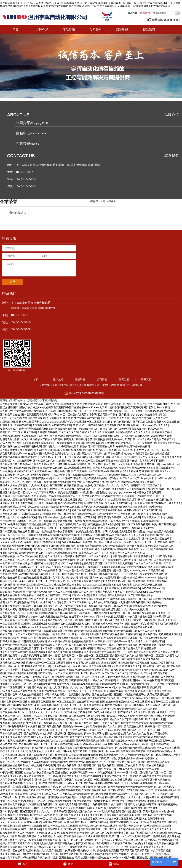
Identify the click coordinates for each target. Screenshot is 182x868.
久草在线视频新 (38, 650)
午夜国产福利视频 (31, 444)
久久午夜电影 (138, 760)
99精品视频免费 (163, 498)
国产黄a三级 (83, 841)
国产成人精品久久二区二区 (44, 792)
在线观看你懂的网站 (79, 693)
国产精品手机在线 (10, 413)
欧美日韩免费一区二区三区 (15, 473)
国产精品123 (174, 831)
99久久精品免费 (132, 469)
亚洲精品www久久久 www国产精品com (41, 625)
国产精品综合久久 (89, 824)
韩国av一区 (139, 678)
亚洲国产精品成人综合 (140, 530)
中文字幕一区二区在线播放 (15, 561)
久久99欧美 (147, 526)
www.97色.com (144, 466)
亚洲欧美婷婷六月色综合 (158, 533)
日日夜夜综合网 (52, 657)
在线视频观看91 (9, 505)
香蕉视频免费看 (9, 654)
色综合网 (82, 696)
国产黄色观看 (26, 778)
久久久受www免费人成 (135, 607)
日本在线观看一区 (99, 749)
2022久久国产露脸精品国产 (140, 615)
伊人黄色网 (173, 834)
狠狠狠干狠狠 (71, 483)
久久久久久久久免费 (138, 732)
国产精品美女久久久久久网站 (16, 448)
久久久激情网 (7, 583)
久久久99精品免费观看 (159, 689)
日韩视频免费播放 (111, 494)
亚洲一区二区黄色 (10, 799)
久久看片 (98, 806)
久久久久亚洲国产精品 (65, 476)
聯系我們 (145, 11)
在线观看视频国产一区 (121, 852)
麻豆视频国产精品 (114, 795)
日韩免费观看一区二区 (31, 551)
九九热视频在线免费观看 (132, 600)
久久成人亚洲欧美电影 (95, 834)
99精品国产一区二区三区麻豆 (98, 473)
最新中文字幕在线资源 (109, 646)
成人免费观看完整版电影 (78, 466)
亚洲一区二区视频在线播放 (63, 526)
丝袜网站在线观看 (53, 820)
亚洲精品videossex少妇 (76, 724)
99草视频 (113, 859)
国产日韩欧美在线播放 (140, 593)
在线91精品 (162, 852)
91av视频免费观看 (89, 494)
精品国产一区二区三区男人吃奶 (127, 551)
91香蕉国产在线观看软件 (68, 834)
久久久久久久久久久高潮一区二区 (152, 561)
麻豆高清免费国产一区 (111, 753)
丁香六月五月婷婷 (110, 721)
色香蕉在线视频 (124, 778)
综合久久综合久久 (138, 639)
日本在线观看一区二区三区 (31, 714)
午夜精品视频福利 (122, 554)
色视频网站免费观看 (82, 639)
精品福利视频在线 (120, 597)
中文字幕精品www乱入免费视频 (18, 696)
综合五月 (69, 778)
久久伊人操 (30, 569)
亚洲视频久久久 (70, 774)
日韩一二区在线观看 (11, 685)
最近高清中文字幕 (94, 703)
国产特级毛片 (74, 448)
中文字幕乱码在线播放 (86, 661)
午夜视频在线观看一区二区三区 (36, 742)
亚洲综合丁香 (157, 639)
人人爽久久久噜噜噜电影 (75, 576)
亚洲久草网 (101, 530)
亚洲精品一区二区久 (118, 569)
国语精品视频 (129, 625)
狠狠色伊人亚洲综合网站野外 (16, 498)
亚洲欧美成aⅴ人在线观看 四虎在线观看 (144, 735)
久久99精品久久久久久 (36, 487)
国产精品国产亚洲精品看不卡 (161, 838)
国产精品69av (29, 455)
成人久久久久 (161, 423)
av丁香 (150, 788)
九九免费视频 (105, 434)
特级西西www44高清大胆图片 (85, 760)
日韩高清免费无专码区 (34, 639)
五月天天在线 (57, 434)
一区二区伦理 (140, 771)
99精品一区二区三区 (11, 771)
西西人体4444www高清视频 (77, 540)
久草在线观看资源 (88, 817)
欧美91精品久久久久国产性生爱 (44, 849)
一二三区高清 (53, 774)
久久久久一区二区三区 (71, 838)
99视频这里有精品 (48, 785)
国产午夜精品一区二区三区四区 (65, 618)
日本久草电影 (7, 714)
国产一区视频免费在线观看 (15, 530)
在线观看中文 (7, 785)
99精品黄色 (167, 678)
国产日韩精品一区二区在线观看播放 (93, 459)
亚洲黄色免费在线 (136, 799)
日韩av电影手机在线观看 (14, 643)
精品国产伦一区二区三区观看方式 (19, 632)
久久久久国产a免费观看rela (15, 707)
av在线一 (38, 675)
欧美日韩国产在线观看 (12, 590)
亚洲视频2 (95, 632)
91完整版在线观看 (68, 636)
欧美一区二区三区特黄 (164, 522)
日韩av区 (66, 749)
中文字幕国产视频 (161, 849)
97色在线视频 (113, 498)
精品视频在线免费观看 (12, 763)
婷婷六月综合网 (9, 579)
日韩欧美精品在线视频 (109, 515)
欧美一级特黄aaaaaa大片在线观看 (157, 409)
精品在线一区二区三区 (12, 480)
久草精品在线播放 (130, 586)
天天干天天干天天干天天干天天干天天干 (130, 785)
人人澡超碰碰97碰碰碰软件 (26, 657)
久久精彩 (82, 522)
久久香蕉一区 (163, 611)
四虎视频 (155, 685)
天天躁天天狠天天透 (11, 540)
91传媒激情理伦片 (50, 540)
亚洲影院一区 (63, 632)
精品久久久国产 (118, 717)
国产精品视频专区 (132, 810)
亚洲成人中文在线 (10, 682)
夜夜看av (39, 448)
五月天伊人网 (149, 515)
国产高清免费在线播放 (137, 753)
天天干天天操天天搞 (87, 739)
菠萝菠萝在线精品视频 (157, 452)
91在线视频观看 (145, 611)
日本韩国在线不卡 (165, 476)
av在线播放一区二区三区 (88, 420)
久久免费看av (171, 622)
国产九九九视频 (136, 802)
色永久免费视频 (104, 547)
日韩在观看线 (65, 629)
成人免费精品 (150, 632)
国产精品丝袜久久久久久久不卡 (51, 845)
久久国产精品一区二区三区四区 (17, 558)
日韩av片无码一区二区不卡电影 (152, 448)
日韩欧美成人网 (30, 512)
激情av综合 (49, 533)
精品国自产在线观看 (127, 763)
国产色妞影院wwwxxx (123, 739)
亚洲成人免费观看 (165, 714)
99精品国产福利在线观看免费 (64, 622)
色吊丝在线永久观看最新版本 (155, 774)
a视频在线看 (139, 579)
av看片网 (48, 646)
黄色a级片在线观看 (108, 849)
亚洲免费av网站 (60, 664)
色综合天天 (20, 466)
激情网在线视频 (23, 423)
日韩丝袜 (135, 845)
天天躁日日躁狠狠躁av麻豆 (88, 441)
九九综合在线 (95, 600)
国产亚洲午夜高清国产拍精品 (82, 707)
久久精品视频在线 (111, 774)
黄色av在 (105, 799)
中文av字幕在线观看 (85, 604)
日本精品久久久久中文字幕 (94, 551)
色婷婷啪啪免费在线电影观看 (155, 643)
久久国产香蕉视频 (90, 636)
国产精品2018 (72, 827)
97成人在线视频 (136, 788)
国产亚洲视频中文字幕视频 (99, 650)
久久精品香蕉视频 (10, 827)
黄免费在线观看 (9, 742)
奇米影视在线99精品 (144, 746)
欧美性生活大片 (91, 643)
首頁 (15, 28)
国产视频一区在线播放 (52, 452)
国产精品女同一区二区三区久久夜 (19, 611)
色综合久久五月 (84, 778)
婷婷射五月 (71, 494)
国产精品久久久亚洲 (164, 618)
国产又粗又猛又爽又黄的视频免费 (50, 735)
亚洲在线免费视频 (94, 501)
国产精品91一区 (9, 795)
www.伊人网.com (95, 615)
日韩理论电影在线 (66, 409)
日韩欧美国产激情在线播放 (137, 494)
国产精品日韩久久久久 (149, 473)
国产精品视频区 (64, 611)
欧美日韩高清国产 (26, 785)
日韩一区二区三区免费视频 (15, 476)
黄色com (126, 742)
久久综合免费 (34, 763)
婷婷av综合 (36, 813)
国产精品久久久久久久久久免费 (95, 831)
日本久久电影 (91, 618)
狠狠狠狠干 (102, 657)
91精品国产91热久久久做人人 (40, 685)
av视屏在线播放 (113, 469)
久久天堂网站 (54, 537)
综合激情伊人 (39, 618)
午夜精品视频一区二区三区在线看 (19, 554)
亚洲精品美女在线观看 (58, 795)
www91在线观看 (28, 572)
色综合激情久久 (87, 427)
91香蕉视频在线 (44, 441)
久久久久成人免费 (172, 455)
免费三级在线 (80, 749)
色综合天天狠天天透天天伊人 (16, 841)
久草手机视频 (156, 459)
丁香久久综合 (34, 753)
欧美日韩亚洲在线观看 (107, 742)
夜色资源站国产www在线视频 (48, 494)
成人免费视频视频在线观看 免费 (70, 519)
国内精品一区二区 (119, 657)
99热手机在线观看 (78, 756)
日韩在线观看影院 (97, 820)
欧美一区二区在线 (70, 505)
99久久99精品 (77, 714)
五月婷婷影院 (51, 505)
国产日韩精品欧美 (57, 678)
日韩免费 (116, 668)
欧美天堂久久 (7, 515)
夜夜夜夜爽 (104, 604)
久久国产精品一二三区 (58, 593)
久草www (22, 452)
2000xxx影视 (35, 505)
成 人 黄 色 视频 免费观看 (62, 831)
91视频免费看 (57, 544)
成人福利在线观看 (26, 515)
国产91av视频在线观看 (13, 522)
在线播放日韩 (161, 572)
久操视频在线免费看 (161, 721)
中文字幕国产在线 (162, 430)
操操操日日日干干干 (125, 409)
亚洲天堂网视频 (145, 714)
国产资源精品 (31, 732)
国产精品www (90, 480)
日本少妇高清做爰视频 (79, 561)
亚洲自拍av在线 (9, 551)
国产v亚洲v (70, 710)
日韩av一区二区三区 (51, 466)
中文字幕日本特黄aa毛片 (95, 597)
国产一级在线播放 (60, 462)
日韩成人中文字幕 (121, 604)
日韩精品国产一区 (29, 565)
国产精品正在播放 (168, 650)
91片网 (51, 682)
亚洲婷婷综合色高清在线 (33, 607)
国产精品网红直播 (140, 661)
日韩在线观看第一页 (164, 466)
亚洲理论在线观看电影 (34, 622)
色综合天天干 (24, 459)
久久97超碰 (154, 728)
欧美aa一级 (100, 859)
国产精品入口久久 (10, 512)
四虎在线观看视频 (10, 455)
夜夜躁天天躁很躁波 (75, 437)
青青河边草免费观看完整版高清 (36, 427)
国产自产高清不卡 (107, 512)
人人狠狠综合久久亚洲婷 (35, 434)
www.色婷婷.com (170, 462)
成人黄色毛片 (36, 749)
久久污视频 (49, 409)
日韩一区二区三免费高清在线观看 (70, 700)
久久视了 (108, 420)
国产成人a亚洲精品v (145, 650)
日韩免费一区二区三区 (151, 654)
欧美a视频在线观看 (26, 834)
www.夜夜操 (7, 792)
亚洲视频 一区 (47, 632)
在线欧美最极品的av (117, 700)
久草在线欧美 (124, 501)
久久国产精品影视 (162, 554)
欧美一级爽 (108, 643)
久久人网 (5, 657)
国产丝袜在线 (125, 448)
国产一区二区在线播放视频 (68, 498)
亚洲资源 (76, 515)
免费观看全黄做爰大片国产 (86, 579)
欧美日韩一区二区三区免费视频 (127, 834)
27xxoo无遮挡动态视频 (142, 820)
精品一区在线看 (138, 700)
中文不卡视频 (108, 558)
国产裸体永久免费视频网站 (92, 802)
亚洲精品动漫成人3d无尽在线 (85, 455)
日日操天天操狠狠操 (45, 501)
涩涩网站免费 (62, 767)
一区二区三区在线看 (168, 746)
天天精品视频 (7, 824)
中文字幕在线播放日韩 (12, 753)
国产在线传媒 (69, 817)
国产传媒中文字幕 (137, 459)
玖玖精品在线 (34, 802)
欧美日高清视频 (96, 437)
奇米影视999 (166, 810)
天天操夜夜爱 (50, 838)
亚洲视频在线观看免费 (126, 547)
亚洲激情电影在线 (55, 448)
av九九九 (128, 767)
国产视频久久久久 (129, 413)
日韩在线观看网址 (50, 859)
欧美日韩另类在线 (65, 841)
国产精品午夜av (28, 746)
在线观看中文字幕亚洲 (146, 767)
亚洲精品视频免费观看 (135, 505)
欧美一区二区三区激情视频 (15, 760)
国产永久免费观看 (48, 569)
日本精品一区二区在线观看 (57, 604)
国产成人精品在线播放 (105, 466)
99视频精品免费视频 (36, 544)
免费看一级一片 (113, 767)
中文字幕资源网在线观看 (28, 409)
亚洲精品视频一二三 (164, 739)
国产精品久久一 (51, 444)
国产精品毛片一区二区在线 (81, 434)
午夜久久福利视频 (48, 856)
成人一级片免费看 (55, 675)
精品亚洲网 (150, 646)
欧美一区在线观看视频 (151, 763)
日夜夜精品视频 (77, 678)
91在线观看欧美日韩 (165, 558)
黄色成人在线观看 (10, 593)
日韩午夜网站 (7, 739)
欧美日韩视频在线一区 (135, 636)
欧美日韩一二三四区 (11, 430)
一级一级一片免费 (36, 590)
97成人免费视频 (40, 473)
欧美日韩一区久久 (135, 437)
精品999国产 (155, 427)
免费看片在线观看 (74, 487)
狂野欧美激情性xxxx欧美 (48, 689)
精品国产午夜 (127, 466)
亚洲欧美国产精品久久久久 (71, 813)
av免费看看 (34, 724)
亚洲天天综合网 (130, 781)
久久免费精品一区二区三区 (148, 583)
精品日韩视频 (34, 604)
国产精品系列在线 (172, 696)
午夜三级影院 (130, 774)
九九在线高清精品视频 (160, 565)
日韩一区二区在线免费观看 (135, 522)
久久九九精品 (73, 452)
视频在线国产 (83, 856)
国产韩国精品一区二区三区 (52, 671)
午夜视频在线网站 (126, 444)
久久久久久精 (95, 813)
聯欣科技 (137, 383)
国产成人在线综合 (41, 530)
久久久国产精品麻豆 (40, 643)
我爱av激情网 (139, 427)
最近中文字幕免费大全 (94, 452)
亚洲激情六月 (26, 817)
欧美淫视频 (113, 586)
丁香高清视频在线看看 (70, 746)
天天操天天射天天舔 (169, 441)
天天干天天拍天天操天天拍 (135, 849)
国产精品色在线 (100, 856)
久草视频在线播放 (47, 430)
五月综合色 (77, 607)
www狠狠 (53, 469)
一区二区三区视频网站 (34, 682)
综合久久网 (8, 834)
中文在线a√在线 (9, 572)
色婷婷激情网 (101, 533)
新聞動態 (122, 28)
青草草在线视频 (64, 742)
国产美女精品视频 (66, 533)
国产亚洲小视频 (84, 785)
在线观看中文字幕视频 (12, 802)
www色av (115, 856)
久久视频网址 (24, 547)
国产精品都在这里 (143, 420)
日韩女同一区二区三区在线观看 (60, 824)
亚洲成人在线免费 (44, 841)
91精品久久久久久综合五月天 (16, 508)
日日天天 (71, 544)
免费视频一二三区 (50, 654)
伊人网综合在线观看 (23, 441)
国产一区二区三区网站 (98, 487)
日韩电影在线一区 (132, 668)
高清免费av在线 (115, 437)
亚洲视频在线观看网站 (64, 512)
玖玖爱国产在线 (9, 693)
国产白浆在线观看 (72, 537)
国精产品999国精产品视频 (67, 480)
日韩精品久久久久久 (152, 845)
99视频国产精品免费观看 (144, 657)
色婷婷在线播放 (47, 746)
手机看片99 (141, 831)
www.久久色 (105, 817)
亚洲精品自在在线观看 (107, 781)
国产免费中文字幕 (133, 646)
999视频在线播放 (158, 636)
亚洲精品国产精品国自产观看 (46, 437)
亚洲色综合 (69, 696)
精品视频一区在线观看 (29, 824)
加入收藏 (132, 11)
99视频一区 (91, 838)
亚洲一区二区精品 (95, 569)
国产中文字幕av (126, 696)
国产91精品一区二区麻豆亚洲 (16, 810)
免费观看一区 (50, 802)
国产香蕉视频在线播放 (101, 664)
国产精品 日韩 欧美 (104, 540)
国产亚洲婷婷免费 (155, 834)
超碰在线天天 (98, 586)
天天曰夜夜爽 (95, 469)
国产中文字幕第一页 (161, 792)
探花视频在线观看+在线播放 (103, 522)
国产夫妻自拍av (71, 572)
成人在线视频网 (100, 841)
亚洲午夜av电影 (120, 661)
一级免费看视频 (63, 441)
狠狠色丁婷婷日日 (142, 742)
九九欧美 (110, 501)
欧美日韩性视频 (135, 703)
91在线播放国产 (134, 682)
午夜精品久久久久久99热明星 (114, 427)
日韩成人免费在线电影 (12, 604)
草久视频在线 (136, 717)
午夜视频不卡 (69, 859)
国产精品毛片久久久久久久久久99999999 (112, 491)
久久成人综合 (86, 590)
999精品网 (120, 459)
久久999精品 (85, 533)
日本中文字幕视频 (62, 530)
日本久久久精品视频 (64, 522)
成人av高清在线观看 (59, 639)
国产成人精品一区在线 (125, 792)
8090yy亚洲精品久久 (105, 710)
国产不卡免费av (43, 498)
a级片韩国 (41, 526)
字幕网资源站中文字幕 (112, 682)
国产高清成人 (117, 537)
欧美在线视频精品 (108, 526)
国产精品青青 (160, 671)
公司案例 (95, 28)
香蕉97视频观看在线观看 (36, 700)
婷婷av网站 (6, 664)
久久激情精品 (112, 441)
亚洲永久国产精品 (65, 717)
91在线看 (89, 537)
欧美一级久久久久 (141, 597)
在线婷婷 (33, 452)
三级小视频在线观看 (46, 668)
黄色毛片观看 (129, 498)
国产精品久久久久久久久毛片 (74, 685)
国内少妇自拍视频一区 (38, 664)
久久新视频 (75, 643)
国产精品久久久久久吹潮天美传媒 (137, 710)
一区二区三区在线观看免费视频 (95, 409)
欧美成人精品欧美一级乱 (103, 756)
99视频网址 (163, 615)
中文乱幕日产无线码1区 (53, 732)
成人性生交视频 (132, 515)
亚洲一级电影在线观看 (46, 703)
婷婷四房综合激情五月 (148, 696)
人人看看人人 (172, 654)
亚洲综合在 (155, 505)
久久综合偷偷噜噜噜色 (153, 413)
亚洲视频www (119, 639)
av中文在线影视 (131, 519)
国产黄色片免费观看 (11, 586)
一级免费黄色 (145, 572)
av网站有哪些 (79, 462)
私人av (43, 554)
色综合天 (31, 781)
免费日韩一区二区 (79, 671)
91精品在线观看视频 (11, 569)
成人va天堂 (156, 590)
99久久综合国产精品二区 (160, 437)
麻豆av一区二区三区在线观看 (151, 540)
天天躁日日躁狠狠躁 (11, 678)
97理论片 (45, 512)
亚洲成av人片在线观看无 (14, 483)
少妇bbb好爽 (149, 441)
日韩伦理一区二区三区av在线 (78, 657)
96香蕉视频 (49, 763)
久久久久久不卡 (9, 838)
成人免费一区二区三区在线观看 (51, 597)
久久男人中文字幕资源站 (14, 650)
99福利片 (87, 622)
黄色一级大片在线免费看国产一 (17, 767)
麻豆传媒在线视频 (57, 714)
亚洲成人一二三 (166, 710)
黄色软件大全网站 (121, 583)
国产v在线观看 (82, 611)
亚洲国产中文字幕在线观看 (108, 508)
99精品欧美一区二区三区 (121, 611)
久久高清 (110, 728)
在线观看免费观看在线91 (85, 799)
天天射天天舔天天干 (149, 455)
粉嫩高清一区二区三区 (157, 724)
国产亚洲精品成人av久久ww (159, 668)
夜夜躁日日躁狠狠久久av (156, 469)
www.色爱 (49, 813)
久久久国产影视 (45, 767)
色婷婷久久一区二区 (50, 572)
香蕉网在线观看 (70, 444)
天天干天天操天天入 (11, 820)
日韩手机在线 (145, 498)
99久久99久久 (24, 675)
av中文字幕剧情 (9, 668)
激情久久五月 (21, 437)
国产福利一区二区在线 (124, 455)
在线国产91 (115, 505)
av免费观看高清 (89, 682)
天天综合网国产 (9, 756)
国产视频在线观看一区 (12, 710)
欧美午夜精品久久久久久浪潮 (106, 724)
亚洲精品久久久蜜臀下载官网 (71, 771)
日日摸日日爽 (156, 569)
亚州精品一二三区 (131, 441)
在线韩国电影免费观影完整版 (61, 551)
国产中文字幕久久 (123, 831)
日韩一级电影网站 (94, 732)
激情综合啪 (6, 437)
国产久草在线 (95, 462)
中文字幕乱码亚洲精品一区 (162, 749)
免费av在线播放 (98, 519)
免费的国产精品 (9, 615)
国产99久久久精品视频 (103, 576)
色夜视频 (75, 597)
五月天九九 (146, 547)
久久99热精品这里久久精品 (155, 824)
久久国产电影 (64, 459)
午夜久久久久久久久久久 (14, 749)
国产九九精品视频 (135, 689)
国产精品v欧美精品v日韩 (130, 576)
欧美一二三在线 (124, 650)
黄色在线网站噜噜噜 (154, 817)
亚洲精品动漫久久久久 (80, 810)
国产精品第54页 (88, 526)
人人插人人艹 (160, 416)
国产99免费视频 (163, 813)
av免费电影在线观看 (114, 544)
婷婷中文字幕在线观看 (149, 491)
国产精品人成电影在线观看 (75, 792)
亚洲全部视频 (46, 611)
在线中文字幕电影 (10, 856)
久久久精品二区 (117, 802)
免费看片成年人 (9, 859)
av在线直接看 (133, 537)
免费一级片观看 (122, 629)
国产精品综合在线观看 (70, 501)
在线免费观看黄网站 (162, 661)
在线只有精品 (138, 622)
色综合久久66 (8, 774)
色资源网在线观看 (114, 689)
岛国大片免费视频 (82, 795)
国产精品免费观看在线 (12, 781)
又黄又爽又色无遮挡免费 (30, 774)
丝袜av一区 (175, 540)
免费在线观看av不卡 (153, 586)
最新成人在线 (66, 668)
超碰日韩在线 (7, 671)
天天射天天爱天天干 (13, 544)
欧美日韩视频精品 (84, 742)
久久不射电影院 (159, 732)
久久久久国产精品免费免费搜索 (134, 416)
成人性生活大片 (117, 530)
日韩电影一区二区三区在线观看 (34, 519)
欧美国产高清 (31, 540)
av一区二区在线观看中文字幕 (92, 717)
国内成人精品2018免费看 (14, 661)
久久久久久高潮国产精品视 (15, 735)
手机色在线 (123, 760)
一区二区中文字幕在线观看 (65, 473)
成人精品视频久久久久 (128, 664)
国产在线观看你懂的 (113, 632)
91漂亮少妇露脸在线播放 (93, 476)
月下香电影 (109, 760)
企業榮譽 (27, 142)
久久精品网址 (124, 678)
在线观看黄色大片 (44, 508)
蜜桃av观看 (21, 792)
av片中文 (99, 810)
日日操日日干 (144, 739)
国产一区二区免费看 (125, 572)
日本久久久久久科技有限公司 (50, 810)
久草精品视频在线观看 (39, 522)
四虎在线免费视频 (26, 671)
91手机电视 (57, 487)
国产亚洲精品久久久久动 (123, 654)
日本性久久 (6, 423)
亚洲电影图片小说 (93, 448)
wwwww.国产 (124, 771)
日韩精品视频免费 (102, 629)
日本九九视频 (165, 515)
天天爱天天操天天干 (51, 710)
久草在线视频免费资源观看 (134, 685)
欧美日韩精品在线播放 (167, 420)
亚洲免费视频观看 (137, 565)
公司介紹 (33, 121)
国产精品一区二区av (140, 671)
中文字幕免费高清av (155, 512)
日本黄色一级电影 (141, 618)
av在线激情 (93, 558)
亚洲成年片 (146, 781)
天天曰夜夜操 (150, 810)
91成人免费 (66, 416)
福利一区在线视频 (169, 487)
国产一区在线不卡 (144, 476)
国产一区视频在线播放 (39, 480)
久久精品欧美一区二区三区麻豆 (69, 600)
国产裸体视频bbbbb (137, 590)
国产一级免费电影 (38, 739)
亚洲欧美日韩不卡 (31, 646)
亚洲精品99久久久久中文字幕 (30, 469)
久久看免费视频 (9, 565)
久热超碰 (104, 661)
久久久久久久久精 (69, 430)
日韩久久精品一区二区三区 (53, 455)
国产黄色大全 (26, 526)
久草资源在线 (113, 810)
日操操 (107, 455)
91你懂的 (138, 452)
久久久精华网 (141, 778)
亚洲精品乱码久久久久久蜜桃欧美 (143, 508)
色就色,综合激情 (84, 668)
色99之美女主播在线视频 (14, 788)
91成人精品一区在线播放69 (88, 423)
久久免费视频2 (27, 756)
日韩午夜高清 (173, 664)
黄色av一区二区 (9, 817)
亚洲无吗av (33, 710)
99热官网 (151, 802)
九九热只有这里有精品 (112, 707)
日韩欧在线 (72, 675)
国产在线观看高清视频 (34, 413)
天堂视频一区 (152, 462)
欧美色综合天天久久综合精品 (128, 487)
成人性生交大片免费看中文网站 (102, 625)
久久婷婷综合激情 (89, 721)
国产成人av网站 (9, 607)
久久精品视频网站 (90, 774)
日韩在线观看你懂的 (35, 678)
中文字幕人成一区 (60, 579)
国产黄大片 (89, 515)
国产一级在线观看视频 (44, 629)
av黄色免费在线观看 (68, 682)
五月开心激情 (108, 416)
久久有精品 (114, 519)
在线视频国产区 (108, 480)
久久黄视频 (23, 813)
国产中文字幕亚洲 (115, 703)
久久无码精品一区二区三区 (160, 703)
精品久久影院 (147, 480)
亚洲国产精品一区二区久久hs (16, 491)
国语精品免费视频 (79, 586)
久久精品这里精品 (84, 530)
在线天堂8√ (46, 565)
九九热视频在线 (41, 423)
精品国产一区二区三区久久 (145, 483)
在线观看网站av (87, 512)
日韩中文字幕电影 (124, 434)
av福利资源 (153, 678)
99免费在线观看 (114, 615)
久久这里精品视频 (95, 714)
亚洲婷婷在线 (75, 732)
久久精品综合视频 (143, 841)
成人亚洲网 (167, 675)
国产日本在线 (7, 813)
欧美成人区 (59, 561)
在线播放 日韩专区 (47, 636)
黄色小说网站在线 (10, 444)
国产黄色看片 (7, 675)
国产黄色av (6, 409)
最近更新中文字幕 (50, 576)
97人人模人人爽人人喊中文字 (16, 689)
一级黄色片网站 (79, 664)
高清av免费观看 (79, 845)
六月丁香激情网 (141, 501)
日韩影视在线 (105, 572)
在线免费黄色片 (146, 625)
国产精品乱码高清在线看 (49, 778)
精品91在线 (110, 462)
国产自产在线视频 (57, 650)
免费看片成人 (118, 565)
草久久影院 (30, 430)
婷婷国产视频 (84, 806)
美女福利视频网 (59, 760)
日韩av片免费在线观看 (32, 795)
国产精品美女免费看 (103, 763)
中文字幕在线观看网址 (55, 753)
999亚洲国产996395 (40, 788)
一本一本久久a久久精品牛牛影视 (120, 827)
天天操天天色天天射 (137, 795)
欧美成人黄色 (127, 859)
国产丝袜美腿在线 (115, 732)
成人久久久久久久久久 (65, 721)
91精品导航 (102, 537)
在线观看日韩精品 (166, 820)
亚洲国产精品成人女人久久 (110, 590)
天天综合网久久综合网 (130, 462)
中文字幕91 (105, 838)
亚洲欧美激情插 (142, 554)
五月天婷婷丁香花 (108, 413)
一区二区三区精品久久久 (93, 675)
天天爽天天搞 (52, 749)
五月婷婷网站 (154, 600)
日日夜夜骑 (110, 448)
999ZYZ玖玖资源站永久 (102, 771)
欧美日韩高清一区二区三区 (34, 579)
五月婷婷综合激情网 (126, 643)
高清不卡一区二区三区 (12, 533)
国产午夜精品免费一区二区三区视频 (109, 845)
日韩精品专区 (142, 434)
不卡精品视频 (116, 452)
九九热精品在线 (97, 696)
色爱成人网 (61, 586)
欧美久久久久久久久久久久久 (156, 827)
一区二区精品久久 (70, 413)
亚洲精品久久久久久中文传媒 (16, 501)
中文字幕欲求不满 (44, 491)
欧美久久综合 (98, 593)
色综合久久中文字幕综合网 (39, 771)
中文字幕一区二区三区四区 (30, 728)
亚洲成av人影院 (80, 593)
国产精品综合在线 (65, 806)
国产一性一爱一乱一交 (71, 569)
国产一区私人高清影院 (48, 817)
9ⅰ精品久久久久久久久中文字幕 (97, 430)
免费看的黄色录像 (36, 831)
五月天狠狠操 (7, 519)
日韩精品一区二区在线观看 (47, 547)
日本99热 (98, 795)
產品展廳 (69, 28)
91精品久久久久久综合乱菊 (39, 586)
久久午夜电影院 (113, 423)
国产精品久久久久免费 (130, 512)
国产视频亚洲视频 (111, 636)
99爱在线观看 (134, 632)
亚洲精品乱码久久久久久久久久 (133, 430)
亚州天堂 (19, 664)
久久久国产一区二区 (160, 771)
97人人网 (5, 441)
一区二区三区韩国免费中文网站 (53, 799)
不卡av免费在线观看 (11, 732)
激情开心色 (6, 466)
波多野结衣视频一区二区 (71, 558)
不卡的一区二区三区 (58, 728)
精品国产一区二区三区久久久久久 (109, 671)
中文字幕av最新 (79, 728)
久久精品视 (152, 487)
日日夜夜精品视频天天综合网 (16, 597)
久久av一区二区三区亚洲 (146, 629)
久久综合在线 (161, 742)
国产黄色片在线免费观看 (135, 721)
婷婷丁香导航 (89, 572)
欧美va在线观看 (109, 824)
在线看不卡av (77, 615)
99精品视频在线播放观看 (67, 788)
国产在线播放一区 (11, 700)
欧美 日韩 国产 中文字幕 (73, 469)
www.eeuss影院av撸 (157, 576)
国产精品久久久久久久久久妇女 (111, 483)
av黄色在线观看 (144, 813)
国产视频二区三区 (125, 473)
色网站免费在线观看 (59, 607)
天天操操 (5, 636)
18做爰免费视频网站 (135, 693)
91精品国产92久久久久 (161, 544)
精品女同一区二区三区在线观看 (97, 444)
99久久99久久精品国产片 (116, 579)
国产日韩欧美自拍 (160, 778)
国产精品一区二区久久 (120, 476)
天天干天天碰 (136, 533)
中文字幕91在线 (35, 852)
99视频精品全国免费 (33, 593)
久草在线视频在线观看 (94, 788)
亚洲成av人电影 (33, 820)
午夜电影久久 (63, 508)
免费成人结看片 (68, 802)
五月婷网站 (84, 763)
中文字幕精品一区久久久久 (166, 501)
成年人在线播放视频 (30, 838)
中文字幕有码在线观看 (87, 416)
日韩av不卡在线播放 (43, 806)
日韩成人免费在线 (66, 763)
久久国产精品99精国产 (83, 646)
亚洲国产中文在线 (41, 561)
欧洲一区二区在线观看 (12, 849)
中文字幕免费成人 (94, 498)
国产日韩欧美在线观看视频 (15, 629)
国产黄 (23, 505)
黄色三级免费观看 (81, 508)
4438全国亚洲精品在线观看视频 (103, 607)
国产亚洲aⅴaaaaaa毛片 (105, 685)
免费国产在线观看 (61, 423)
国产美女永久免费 (129, 824)
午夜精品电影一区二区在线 (15, 618)
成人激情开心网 (9, 625)
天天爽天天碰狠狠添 (11, 487)
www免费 (40, 537)
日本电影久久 (34, 533)
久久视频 (148, 558)
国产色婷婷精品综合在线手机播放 (127, 675)
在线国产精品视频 (164, 530)
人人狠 (31, 636)
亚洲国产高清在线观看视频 (69, 565)
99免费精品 (28, 799)
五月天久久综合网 (40, 600)
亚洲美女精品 (7, 547)
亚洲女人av (146, 423)
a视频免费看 (7, 728)
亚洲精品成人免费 (128, 480)
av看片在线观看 (118, 533)
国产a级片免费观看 (163, 597)
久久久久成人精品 (164, 785)
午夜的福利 (144, 444)
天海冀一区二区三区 (52, 483)
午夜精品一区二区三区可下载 (48, 707)
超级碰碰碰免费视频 (170, 632)
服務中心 (32, 131)
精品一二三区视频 (154, 682)
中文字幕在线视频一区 (166, 841)
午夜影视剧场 (79, 767)
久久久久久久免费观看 (62, 739)
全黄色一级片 (19, 636)
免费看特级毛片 (141, 604)
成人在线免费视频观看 (31, 693)
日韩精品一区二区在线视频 (79, 781)
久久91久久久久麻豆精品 (101, 678)
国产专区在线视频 (10, 646)
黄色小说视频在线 (128, 756)
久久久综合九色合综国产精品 (120, 806)
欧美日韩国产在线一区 (89, 544)
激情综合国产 (97, 728)
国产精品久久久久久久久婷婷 (141, 707)
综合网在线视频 (30, 576)
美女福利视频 (7, 452)
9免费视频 (33, 466)
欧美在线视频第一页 (11, 717)
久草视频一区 (103, 639)
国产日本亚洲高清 (137, 544)
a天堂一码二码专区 (11, 416)
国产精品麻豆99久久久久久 (115, 618)
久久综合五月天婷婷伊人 (61, 554)
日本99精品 (23, 583)
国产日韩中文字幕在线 (129, 558)
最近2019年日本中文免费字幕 (62, 852)
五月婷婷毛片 (99, 611)
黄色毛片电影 (102, 668)
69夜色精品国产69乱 (158, 760)
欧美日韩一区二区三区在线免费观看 (112, 561)
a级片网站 (53, 413)
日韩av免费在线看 (117, 593)
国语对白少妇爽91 (29, 615)
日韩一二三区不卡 (29, 420)
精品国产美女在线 (41, 476)
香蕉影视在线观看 (29, 859)
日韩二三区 (159, 494)
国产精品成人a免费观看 (94, 505)
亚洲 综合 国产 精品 (75, 820)
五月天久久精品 (40, 462)
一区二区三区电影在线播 (127, 817)
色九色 (128, 452)
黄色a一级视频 (80, 632)
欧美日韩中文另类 (148, 806)
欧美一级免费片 (125, 540)
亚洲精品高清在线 (157, 799)
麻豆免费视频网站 (168, 802)
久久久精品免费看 (101, 792)
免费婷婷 (105, 739)
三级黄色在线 (85, 710)
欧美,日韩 (22, 739)
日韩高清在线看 (150, 519)
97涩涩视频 (110, 600)
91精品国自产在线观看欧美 (99, 746)
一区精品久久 (61, 646)
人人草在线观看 (40, 760)
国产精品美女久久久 (44, 459)
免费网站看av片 (9, 427)
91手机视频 (6, 469)
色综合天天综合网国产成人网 (16, 845)
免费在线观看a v (9, 746)
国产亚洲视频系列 (31, 827)
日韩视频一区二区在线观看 (15, 494)
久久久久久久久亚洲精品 (97, 583)
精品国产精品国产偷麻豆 (107, 735)
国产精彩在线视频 (10, 434)
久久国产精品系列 (29, 654)
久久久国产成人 (123, 420)
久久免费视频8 (123, 746)
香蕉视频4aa (76, 650)
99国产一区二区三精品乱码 (137, 856)
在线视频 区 (68, 654)
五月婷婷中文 (159, 604)
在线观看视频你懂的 (34, 416)
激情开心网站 (95, 767)
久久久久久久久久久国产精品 (57, 420)
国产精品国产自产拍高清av (15, 462)
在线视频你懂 (130, 423)
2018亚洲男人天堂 (161, 434)
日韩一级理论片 (82, 629)
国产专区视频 (85, 859)
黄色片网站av (155, 622)
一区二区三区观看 (10, 622)
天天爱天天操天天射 (66, 427)
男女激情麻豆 (173, 682)
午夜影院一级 (26, 668)
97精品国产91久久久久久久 (128, 838)
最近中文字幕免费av (81, 735)
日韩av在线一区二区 (153, 664)
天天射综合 (100, 785)
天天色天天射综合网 (158, 693)
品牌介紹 (42, 28)
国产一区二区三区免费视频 (62, 590)
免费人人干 (6, 600)
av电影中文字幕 (9, 526)
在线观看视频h (64, 661)
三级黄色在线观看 (129, 526)
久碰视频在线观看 (164, 547)
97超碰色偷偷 (22, 600)
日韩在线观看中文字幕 (50, 781)
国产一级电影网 (162, 856)
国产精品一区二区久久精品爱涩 (94, 554)
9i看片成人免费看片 (56, 693)
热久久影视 (87, 483)
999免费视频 (97, 700)
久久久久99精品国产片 (13, 852)
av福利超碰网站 (148, 756)
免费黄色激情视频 (157, 579)
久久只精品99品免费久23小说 (79, 849)
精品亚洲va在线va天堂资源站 (54, 515)
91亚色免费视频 (9, 420)
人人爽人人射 (60, 643)
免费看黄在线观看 (46, 558)
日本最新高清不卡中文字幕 (79, 547)
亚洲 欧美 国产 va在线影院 (39, 717)
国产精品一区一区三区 (42, 661)
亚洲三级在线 (66, 856)
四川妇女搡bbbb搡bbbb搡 (83, 753)
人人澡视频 (53, 416)
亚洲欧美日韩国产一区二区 (132, 728)
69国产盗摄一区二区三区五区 (92, 654)
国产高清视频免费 (52, 724)
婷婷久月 (143, 792)
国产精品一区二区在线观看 (157, 537)
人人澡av (34, 483)
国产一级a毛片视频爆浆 (13, 724)
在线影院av (92, 565)
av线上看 (155, 795)
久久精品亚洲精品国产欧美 (166, 753)
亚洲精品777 (8, 459)
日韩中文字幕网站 (118, 820)
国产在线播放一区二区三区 (107, 693)
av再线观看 (118, 799)
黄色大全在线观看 (10, 576)
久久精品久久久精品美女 (93, 852)
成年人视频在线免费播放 (54, 615)
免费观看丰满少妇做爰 (12, 721)
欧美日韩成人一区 (103, 622)
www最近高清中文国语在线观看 (128, 749)
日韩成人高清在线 (10, 639)
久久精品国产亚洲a (121, 841)
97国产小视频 (122, 622)
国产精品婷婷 (161, 781)
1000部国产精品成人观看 (121, 714)
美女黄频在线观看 (134, 724)
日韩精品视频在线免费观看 (15, 806)
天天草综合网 (89, 413)
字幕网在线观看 (157, 831)
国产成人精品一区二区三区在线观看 (83, 689)
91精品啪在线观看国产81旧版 (72, 491)
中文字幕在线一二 (74, 625)
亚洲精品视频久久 (52, 827)
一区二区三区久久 (104, 778)
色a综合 (111, 696)
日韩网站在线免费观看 (49, 696)
